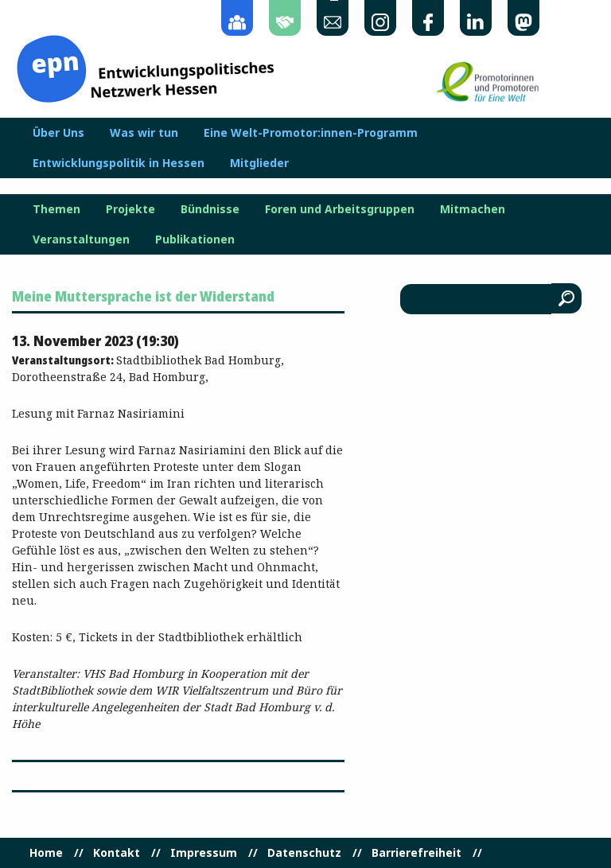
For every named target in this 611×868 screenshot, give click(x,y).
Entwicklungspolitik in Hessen (119, 163)
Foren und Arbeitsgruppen (340, 209)
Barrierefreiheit (416, 853)
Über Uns (58, 133)
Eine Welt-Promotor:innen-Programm (311, 133)
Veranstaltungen (81, 239)
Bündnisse (210, 209)
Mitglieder (259, 163)
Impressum (204, 853)
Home (46, 853)
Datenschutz (304, 853)
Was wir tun (144, 133)
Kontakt (117, 853)
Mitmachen (473, 209)
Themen (56, 209)
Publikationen (195, 239)
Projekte (130, 209)
